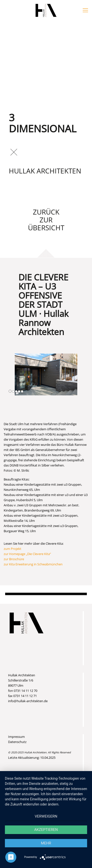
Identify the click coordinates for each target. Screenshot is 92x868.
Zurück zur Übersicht (46, 220)
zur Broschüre (14, 559)
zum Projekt (13, 549)
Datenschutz (17, 742)
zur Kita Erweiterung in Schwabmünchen (33, 564)
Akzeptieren (46, 830)
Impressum (16, 737)
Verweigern (46, 816)
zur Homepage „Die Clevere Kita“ (27, 554)
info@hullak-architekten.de (28, 701)
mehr (46, 843)
